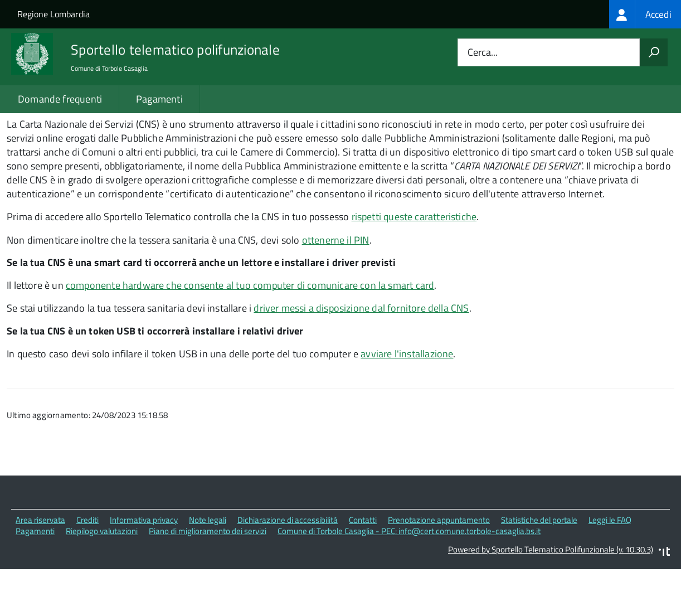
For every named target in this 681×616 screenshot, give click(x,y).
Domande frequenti (60, 99)
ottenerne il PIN (336, 287)
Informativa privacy (144, 567)
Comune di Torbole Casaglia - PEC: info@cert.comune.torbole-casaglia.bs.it (409, 579)
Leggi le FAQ (610, 567)
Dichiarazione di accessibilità (288, 567)
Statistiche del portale (539, 567)
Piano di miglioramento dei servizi (208, 579)
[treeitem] (645, 14)
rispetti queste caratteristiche (414, 264)
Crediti (87, 567)
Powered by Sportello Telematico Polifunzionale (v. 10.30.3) (551, 597)
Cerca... (483, 53)
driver (361, 356)
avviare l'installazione (407, 401)
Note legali (208, 567)
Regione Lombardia (53, 14)
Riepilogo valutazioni (102, 579)
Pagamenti (159, 99)
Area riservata (40, 567)
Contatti (363, 567)
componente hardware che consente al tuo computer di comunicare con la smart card (250, 333)
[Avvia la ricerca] (654, 52)
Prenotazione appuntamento (439, 567)
